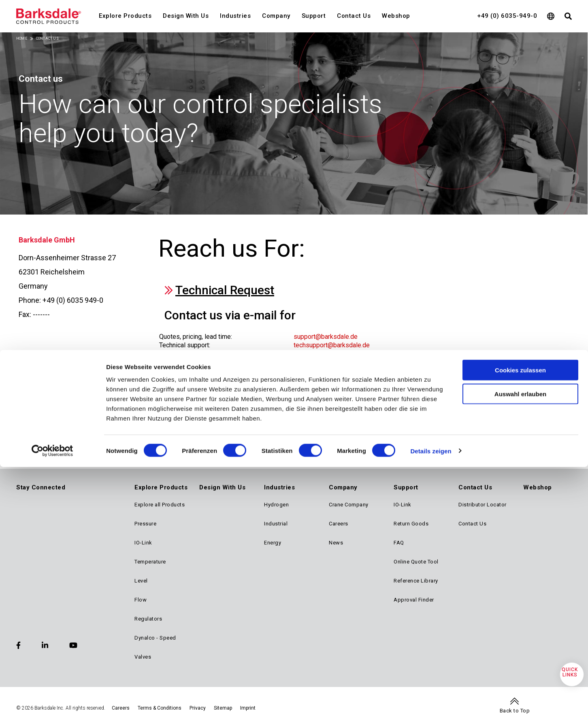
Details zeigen (431, 472)
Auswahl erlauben (520, 415)
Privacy (198, 708)
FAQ (399, 543)
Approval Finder (414, 600)
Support (314, 16)
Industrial (276, 524)
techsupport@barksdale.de (332, 345)
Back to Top (515, 711)
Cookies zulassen (520, 391)
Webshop (396, 16)
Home (22, 38)
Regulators (148, 619)
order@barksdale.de (322, 354)
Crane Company (349, 505)
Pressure (145, 524)
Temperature (150, 562)
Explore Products (125, 16)
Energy (273, 543)
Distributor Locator (483, 505)
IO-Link (143, 543)
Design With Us (186, 16)
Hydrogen (276, 505)
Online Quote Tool (416, 562)
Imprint (248, 708)
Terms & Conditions (160, 708)
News (336, 543)
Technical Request (225, 290)
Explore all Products (160, 505)
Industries (235, 16)
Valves (143, 657)
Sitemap (223, 708)
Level (141, 581)
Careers (339, 524)
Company (276, 16)
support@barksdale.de (326, 337)
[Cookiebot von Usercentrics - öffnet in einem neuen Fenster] (52, 472)
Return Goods (411, 524)
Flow (141, 600)
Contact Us (354, 16)
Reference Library (416, 581)
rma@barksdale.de (320, 362)
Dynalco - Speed (155, 638)
